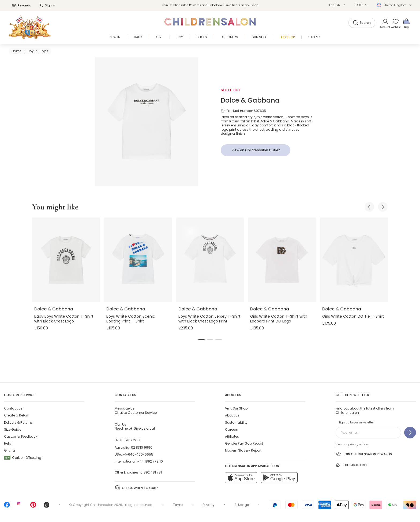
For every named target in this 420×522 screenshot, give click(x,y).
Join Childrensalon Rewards (364, 454)
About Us (232, 415)
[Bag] (406, 23)
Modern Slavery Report (243, 450)
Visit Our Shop (236, 408)
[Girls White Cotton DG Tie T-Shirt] (354, 260)
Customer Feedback (21, 436)
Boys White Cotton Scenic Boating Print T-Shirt (131, 319)
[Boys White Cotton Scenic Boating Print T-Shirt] (138, 260)
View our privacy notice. (352, 444)
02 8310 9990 (142, 447)
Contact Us (13, 408)
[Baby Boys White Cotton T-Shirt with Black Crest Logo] (66, 260)
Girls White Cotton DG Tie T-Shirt (353, 316)
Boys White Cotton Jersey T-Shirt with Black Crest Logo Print (209, 319)
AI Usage (242, 505)
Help (7, 443)
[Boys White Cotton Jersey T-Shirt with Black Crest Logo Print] (210, 260)
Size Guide (13, 429)
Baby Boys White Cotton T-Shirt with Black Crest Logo (64, 319)
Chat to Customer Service (136, 410)
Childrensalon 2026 (106, 505)
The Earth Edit (351, 465)
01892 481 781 (151, 472)
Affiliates (232, 436)
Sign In (47, 5)
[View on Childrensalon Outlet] (256, 150)
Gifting (10, 450)
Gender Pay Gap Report (244, 443)
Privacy (209, 505)
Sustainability (236, 423)
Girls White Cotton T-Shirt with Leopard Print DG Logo (279, 319)
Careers (231, 429)
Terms (178, 505)
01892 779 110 (131, 440)
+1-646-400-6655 (138, 454)
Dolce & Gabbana (250, 100)
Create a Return (17, 415)
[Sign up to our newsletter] (410, 433)
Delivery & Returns (18, 423)
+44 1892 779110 (150, 461)
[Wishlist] (394, 23)
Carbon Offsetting (23, 458)
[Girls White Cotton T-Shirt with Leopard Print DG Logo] (282, 260)
